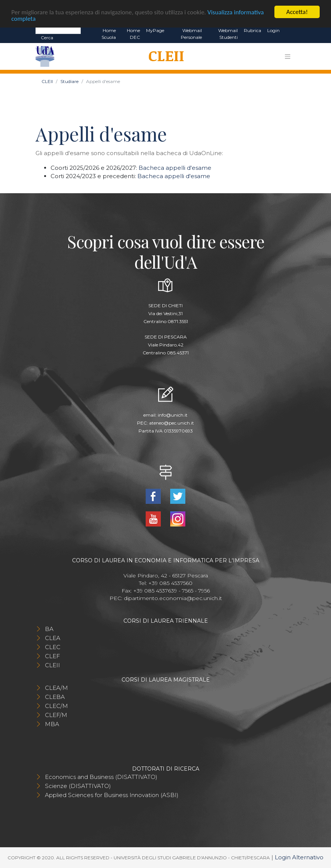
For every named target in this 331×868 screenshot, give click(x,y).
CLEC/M (56, 706)
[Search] (58, 30)
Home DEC (133, 34)
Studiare (69, 81)
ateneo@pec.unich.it (172, 423)
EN (289, 31)
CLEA (53, 638)
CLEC (53, 647)
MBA (52, 724)
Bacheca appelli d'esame (175, 168)
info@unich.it (173, 415)
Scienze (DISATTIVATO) (78, 786)
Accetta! (297, 12)
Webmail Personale (191, 34)
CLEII (47, 81)
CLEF (52, 656)
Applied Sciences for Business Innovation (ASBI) (112, 795)
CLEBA (55, 697)
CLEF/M (56, 715)
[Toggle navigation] (288, 56)
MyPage (155, 30)
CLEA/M (56, 688)
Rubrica (252, 30)
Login (273, 30)
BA (49, 629)
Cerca (47, 38)
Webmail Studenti (228, 34)
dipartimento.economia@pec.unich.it (173, 598)
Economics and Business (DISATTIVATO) (101, 777)
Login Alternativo (299, 857)
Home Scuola (109, 34)
